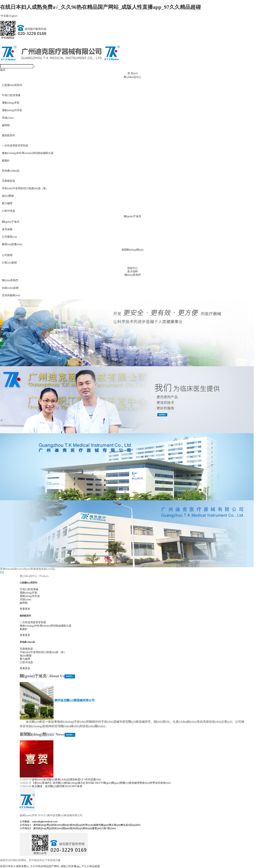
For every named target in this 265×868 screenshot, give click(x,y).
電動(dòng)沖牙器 (12, 110)
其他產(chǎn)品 (11, 171)
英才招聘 (132, 272)
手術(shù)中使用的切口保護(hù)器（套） (25, 188)
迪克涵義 (7, 229)
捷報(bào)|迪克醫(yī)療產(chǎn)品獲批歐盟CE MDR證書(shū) (66, 779)
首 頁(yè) (132, 73)
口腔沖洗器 (8, 211)
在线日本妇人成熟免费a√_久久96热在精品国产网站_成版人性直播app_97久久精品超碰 (100, 7)
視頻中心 (132, 268)
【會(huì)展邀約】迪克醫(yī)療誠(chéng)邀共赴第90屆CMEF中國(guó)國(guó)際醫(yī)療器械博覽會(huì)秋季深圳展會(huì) (101, 783)
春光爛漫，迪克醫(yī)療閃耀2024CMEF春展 (57, 786)
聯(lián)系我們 (132, 275)
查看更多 (25, 609)
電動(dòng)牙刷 (11, 103)
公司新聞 (7, 255)
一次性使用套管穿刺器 (15, 146)
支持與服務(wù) (11, 295)
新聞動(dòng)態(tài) (133, 250)
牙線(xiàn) (8, 118)
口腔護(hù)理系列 (12, 85)
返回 (3, 70)
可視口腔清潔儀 (11, 95)
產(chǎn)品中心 (132, 77)
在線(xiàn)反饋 (10, 288)
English (13, 16)
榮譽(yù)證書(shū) (12, 244)
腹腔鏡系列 (8, 135)
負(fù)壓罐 (8, 196)
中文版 (4, 16)
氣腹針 (6, 161)
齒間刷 (6, 125)
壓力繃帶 (7, 203)
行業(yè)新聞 (9, 263)
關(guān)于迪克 (133, 216)
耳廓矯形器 (8, 181)
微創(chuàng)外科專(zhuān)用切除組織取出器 (28, 153)
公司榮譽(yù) (9, 237)
